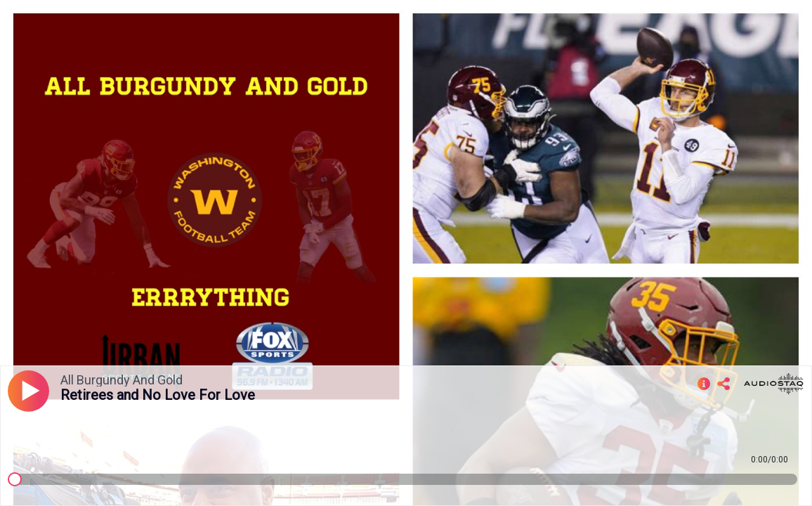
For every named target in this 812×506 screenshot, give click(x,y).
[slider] (15, 479)
